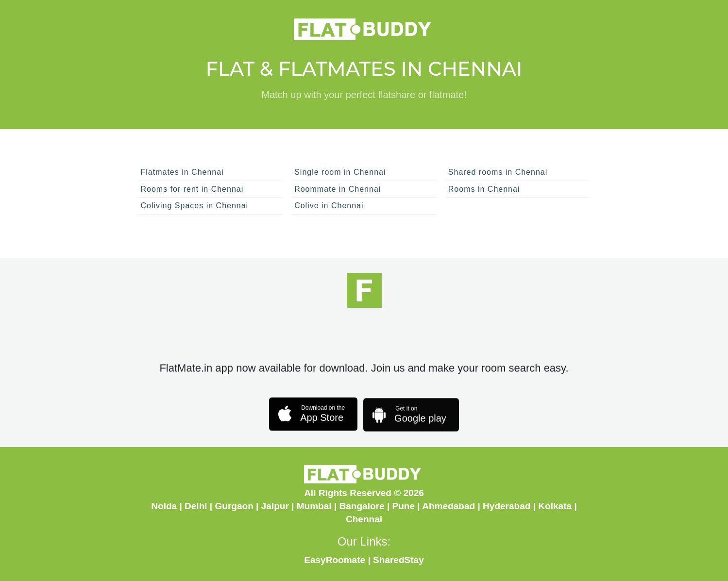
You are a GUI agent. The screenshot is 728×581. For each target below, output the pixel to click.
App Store (311, 417)
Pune (404, 506)
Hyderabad (507, 506)
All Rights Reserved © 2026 (364, 493)
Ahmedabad (449, 506)
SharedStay (398, 560)
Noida (164, 506)
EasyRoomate (335, 560)
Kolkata (555, 506)
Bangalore (362, 506)
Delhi (196, 506)
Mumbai (314, 506)
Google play (408, 420)
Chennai (364, 519)
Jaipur (275, 506)
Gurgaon (234, 506)
